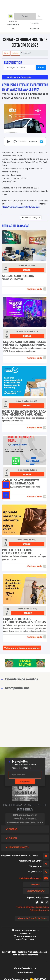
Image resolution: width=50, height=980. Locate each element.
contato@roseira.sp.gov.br (30, 878)
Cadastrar (25, 782)
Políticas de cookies (39, 910)
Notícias (15, 53)
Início (6, 53)
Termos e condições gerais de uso (33, 907)
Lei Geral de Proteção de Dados (32, 918)
